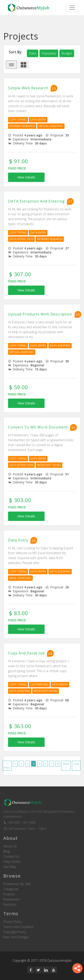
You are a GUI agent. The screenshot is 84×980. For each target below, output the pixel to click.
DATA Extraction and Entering (36, 201)
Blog (6, 851)
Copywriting (39, 684)
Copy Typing (18, 120)
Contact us (11, 857)
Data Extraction (21, 239)
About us (10, 846)
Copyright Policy (15, 932)
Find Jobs (10, 905)
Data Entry (38, 120)
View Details (26, 177)
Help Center (12, 862)
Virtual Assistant (51, 126)
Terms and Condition (19, 927)
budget (67, 53)
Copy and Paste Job (26, 653)
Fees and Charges (16, 937)
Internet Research (22, 126)
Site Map (10, 867)
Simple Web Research (28, 88)
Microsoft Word (49, 465)
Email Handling (20, 578)
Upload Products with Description (40, 314)
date (33, 53)
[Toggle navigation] (72, 8)
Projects (9, 894)
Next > (66, 766)
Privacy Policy (13, 922)
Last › (76, 766)
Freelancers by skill (17, 884)
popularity (49, 53)
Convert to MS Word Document (38, 427)
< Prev (7, 766)
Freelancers (12, 899)
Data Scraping (60, 346)
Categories (11, 889)
